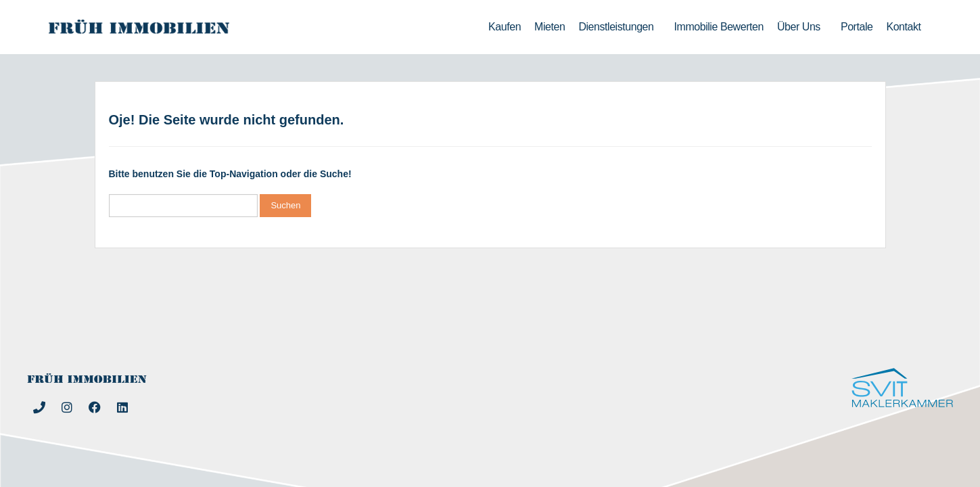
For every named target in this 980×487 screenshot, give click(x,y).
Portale (857, 27)
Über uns (802, 27)
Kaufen (505, 27)
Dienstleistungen (619, 27)
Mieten (550, 27)
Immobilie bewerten (719, 27)
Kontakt (903, 27)
